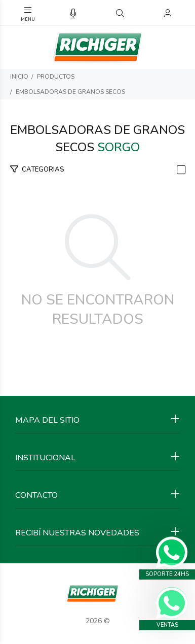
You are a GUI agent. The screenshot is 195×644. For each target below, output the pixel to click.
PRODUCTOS (56, 77)
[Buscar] (120, 14)
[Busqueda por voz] (73, 14)
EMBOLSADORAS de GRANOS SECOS (70, 92)
